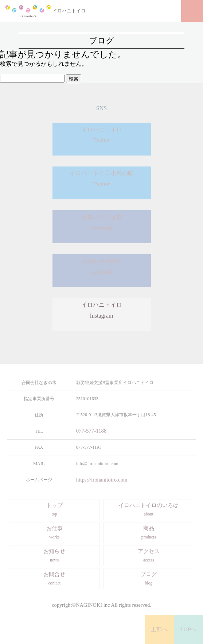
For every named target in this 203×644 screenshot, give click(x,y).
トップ (54, 509)
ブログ (149, 578)
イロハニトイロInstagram (102, 315)
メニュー (192, 11)
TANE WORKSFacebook (101, 270)
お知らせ (54, 555)
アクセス (149, 555)
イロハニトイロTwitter (102, 139)
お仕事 (54, 532)
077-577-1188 (89, 431)
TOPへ (189, 629)
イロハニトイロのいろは (149, 509)
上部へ (159, 629)
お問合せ (54, 578)
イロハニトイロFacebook (102, 227)
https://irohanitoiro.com (97, 479)
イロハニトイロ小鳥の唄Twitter (102, 183)
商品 (149, 532)
